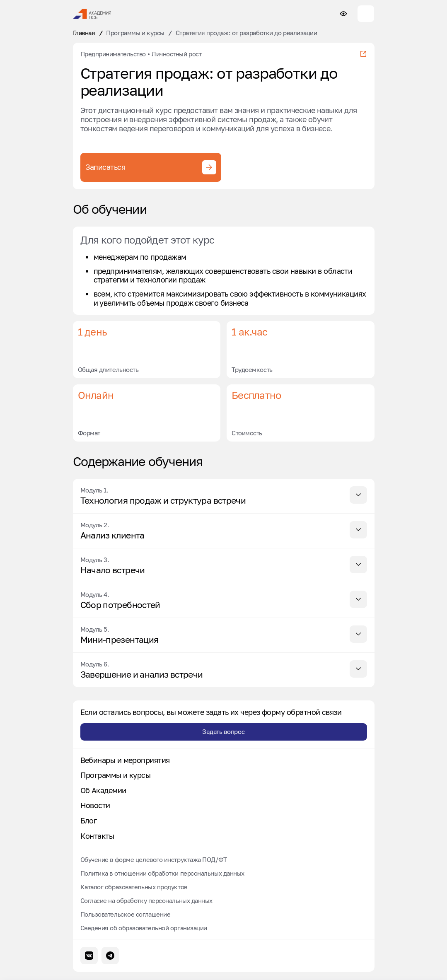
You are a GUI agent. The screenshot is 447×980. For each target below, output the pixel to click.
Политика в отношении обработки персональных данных (163, 873)
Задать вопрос (223, 731)
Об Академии (103, 791)
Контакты (97, 836)
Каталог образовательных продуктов (134, 887)
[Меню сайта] (366, 14)
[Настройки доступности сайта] (343, 14)
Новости (95, 805)
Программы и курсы (135, 33)
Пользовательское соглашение (126, 914)
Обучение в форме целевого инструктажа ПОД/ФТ (154, 859)
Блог (89, 821)
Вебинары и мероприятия (125, 760)
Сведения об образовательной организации (144, 928)
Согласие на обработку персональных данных (147, 900)
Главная (84, 33)
